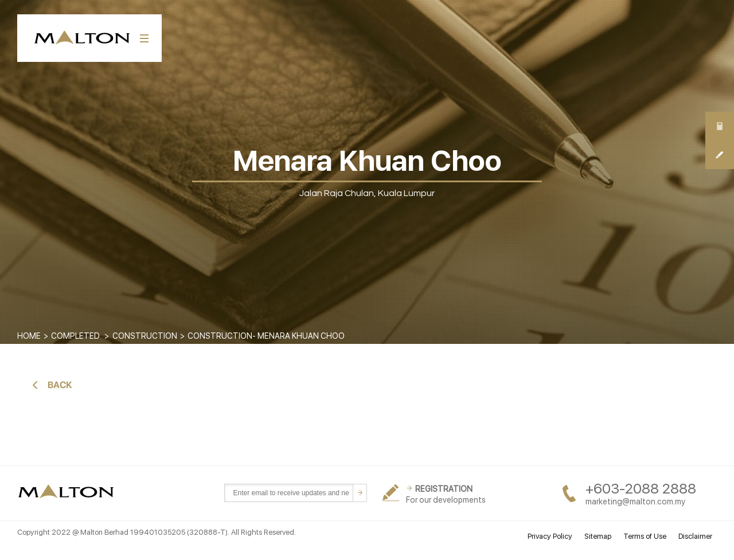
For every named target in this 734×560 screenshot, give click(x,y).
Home (29, 336)
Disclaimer (695, 536)
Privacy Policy (550, 536)
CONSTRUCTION (145, 336)
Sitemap (598, 536)
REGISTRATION (444, 489)
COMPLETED (75, 336)
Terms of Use (645, 536)
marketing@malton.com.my (635, 502)
